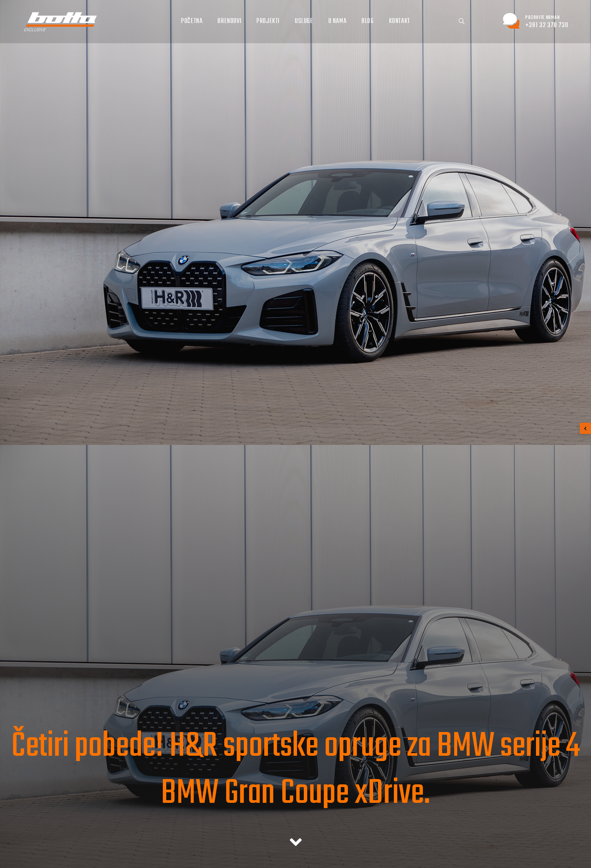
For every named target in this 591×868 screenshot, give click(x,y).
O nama (338, 21)
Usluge (304, 21)
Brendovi (229, 21)
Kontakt (400, 21)
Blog (367, 21)
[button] (585, 428)
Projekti (268, 21)
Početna (192, 21)
